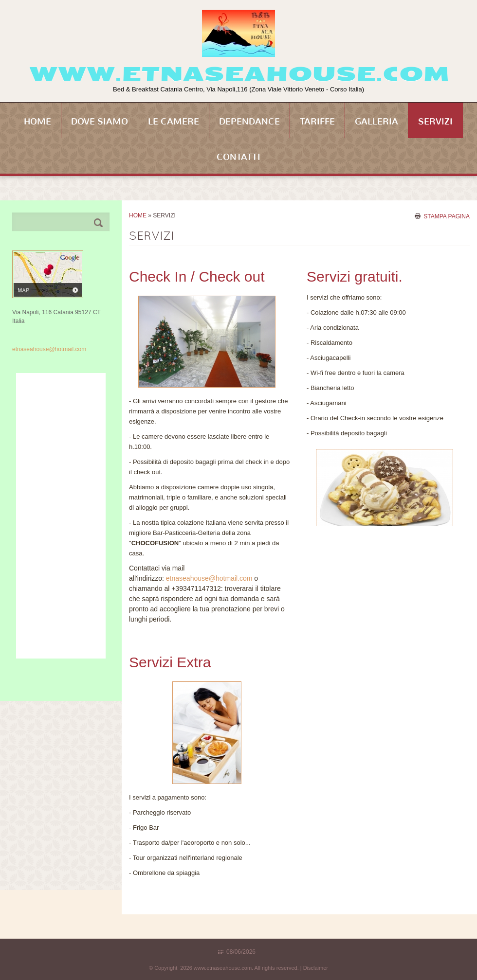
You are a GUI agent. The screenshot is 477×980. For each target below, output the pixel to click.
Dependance (249, 122)
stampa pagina (447, 216)
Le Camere (174, 122)
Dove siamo (100, 122)
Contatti (238, 157)
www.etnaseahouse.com (239, 74)
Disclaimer (316, 968)
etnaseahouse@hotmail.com (209, 578)
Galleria (376, 122)
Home (37, 122)
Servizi (435, 122)
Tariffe (317, 122)
